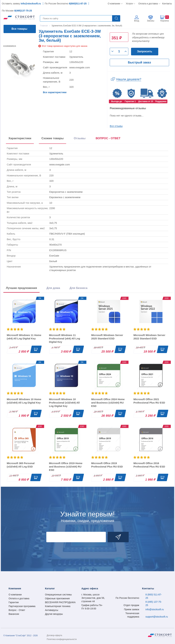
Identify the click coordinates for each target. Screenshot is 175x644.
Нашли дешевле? (129, 79)
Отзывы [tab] (80, 138)
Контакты (167, 4)
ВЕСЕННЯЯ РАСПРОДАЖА (60, 602)
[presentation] (108, 139)
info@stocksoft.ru (31, 4)
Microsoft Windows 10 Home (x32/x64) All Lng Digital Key (24, 401)
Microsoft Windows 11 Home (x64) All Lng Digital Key (24, 337)
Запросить (145, 51)
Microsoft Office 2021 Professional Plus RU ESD (149, 401)
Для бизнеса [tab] (78, 288)
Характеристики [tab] (20, 138)
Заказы (151, 21)
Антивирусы (52, 610)
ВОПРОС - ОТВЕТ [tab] (108, 138)
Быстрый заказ (139, 62)
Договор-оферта (54, 635)
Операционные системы (58, 595)
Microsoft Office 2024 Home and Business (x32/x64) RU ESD (108, 403)
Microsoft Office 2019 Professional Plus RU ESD (107, 465)
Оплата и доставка (148, 4)
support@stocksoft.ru (157, 617)
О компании (114, 4)
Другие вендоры (54, 614)
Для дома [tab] (53, 288)
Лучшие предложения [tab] (21, 288)
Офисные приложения (57, 598)
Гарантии (14, 602)
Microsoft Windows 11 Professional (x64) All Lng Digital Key (65, 338)
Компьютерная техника (58, 606)
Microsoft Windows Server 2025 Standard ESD (107, 337)
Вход (137, 21)
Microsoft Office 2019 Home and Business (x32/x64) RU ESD (66, 467)
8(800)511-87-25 (78, 4)
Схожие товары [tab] (52, 138)
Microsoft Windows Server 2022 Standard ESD (149, 337)
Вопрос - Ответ (17, 610)
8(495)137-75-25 (23, 11)
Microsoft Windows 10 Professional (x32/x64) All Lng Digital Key (64, 403)
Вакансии (14, 614)
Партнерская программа (22, 606)
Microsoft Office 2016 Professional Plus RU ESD (149, 465)
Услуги (129, 4)
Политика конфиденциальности (62, 639)
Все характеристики (55, 92)
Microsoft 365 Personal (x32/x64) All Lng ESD (21, 465)
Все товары (19, 29)
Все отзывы (116, 126)
